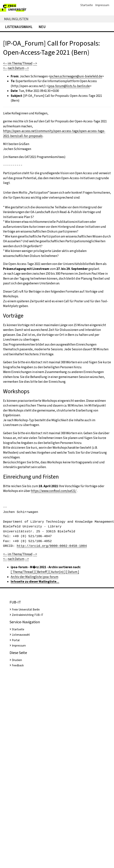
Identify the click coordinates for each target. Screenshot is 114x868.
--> (35, 63)
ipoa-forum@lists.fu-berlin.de (69, 86)
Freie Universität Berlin (26, 610)
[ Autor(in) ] (57, 572)
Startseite (87, 5)
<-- (5, 63)
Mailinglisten (16, 19)
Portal (16, 640)
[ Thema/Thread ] (23, 572)
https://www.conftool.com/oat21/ (54, 491)
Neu (42, 27)
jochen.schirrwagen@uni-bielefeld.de (76, 76)
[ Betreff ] (42, 572)
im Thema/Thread (20, 63)
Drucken (17, 660)
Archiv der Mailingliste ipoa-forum (34, 577)
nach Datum (16, 68)
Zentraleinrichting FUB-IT (28, 615)
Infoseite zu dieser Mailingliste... (35, 582)
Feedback (18, 665)
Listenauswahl (19, 27)
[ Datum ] (73, 572)
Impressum (102, 5)
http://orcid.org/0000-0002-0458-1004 (52, 546)
